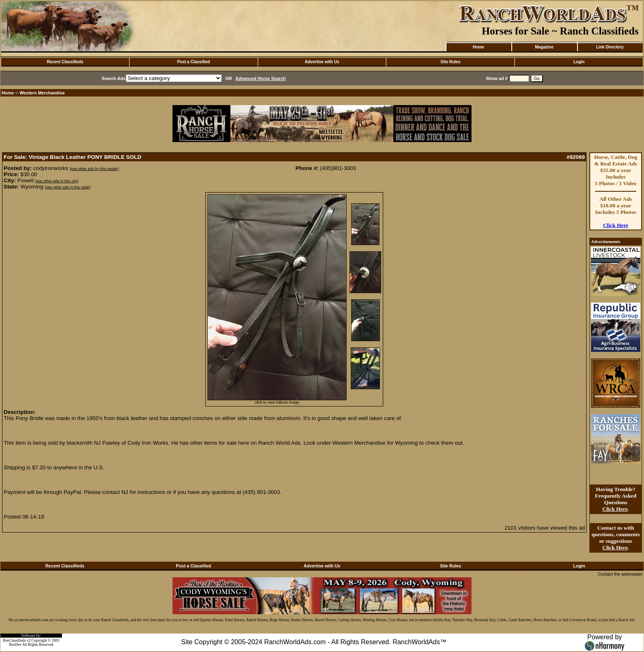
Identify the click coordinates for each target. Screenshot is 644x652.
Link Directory (610, 47)
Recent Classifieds (65, 62)
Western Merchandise (42, 93)
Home (478, 47)
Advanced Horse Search (261, 78)
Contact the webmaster (620, 574)
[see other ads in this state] (68, 187)
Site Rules (451, 62)
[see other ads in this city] (56, 181)
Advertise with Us (322, 62)
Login (579, 62)
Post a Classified (193, 62)
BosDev (15, 645)
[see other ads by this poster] (94, 169)
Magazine (544, 47)
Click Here (616, 225)
